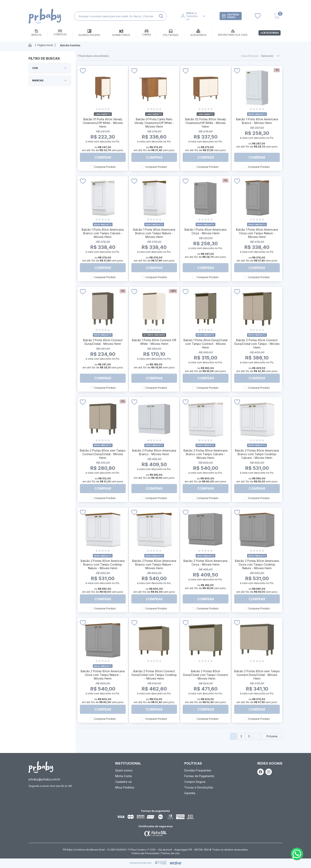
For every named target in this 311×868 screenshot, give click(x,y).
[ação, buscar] (161, 16)
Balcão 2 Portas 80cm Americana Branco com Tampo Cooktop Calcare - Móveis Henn (257, 454)
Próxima (272, 736)
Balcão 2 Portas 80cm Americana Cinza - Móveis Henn (205, 563)
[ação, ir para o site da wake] (175, 863)
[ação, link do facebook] (261, 772)
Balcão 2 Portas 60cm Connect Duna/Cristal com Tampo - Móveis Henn (257, 344)
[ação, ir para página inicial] (41, 767)
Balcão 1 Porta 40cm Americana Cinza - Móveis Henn (205, 231)
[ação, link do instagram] (269, 772)
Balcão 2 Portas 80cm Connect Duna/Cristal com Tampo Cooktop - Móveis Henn (154, 675)
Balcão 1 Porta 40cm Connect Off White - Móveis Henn (154, 342)
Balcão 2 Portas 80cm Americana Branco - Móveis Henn (154, 452)
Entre (190, 13)
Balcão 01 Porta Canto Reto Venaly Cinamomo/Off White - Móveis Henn (154, 123)
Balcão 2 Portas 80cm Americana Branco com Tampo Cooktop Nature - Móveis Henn (103, 564)
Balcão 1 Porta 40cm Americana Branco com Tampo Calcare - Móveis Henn (103, 233)
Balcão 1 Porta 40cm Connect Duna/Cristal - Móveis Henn (103, 342)
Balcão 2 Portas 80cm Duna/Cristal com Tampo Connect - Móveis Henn (205, 675)
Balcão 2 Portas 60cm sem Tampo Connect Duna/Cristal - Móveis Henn (103, 454)
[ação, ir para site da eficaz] (161, 863)
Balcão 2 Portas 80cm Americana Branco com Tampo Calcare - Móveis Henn (205, 454)
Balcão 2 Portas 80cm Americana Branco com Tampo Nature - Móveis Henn (154, 564)
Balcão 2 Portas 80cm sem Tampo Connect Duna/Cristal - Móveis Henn (257, 675)
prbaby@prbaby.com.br (45, 779)
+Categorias (270, 33)
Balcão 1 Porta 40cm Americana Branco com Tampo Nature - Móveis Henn (154, 233)
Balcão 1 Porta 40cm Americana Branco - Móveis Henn (257, 121)
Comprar (103, 157)
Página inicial (45, 45)
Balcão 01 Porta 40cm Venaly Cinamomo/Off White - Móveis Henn (103, 123)
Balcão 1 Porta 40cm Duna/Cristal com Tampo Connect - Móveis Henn (205, 344)
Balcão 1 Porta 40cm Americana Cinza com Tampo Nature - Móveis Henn (257, 233)
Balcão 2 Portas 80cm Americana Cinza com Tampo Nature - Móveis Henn (103, 675)
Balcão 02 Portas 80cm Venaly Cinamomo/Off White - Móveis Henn (206, 123)
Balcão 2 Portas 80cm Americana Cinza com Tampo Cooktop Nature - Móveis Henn (257, 564)
